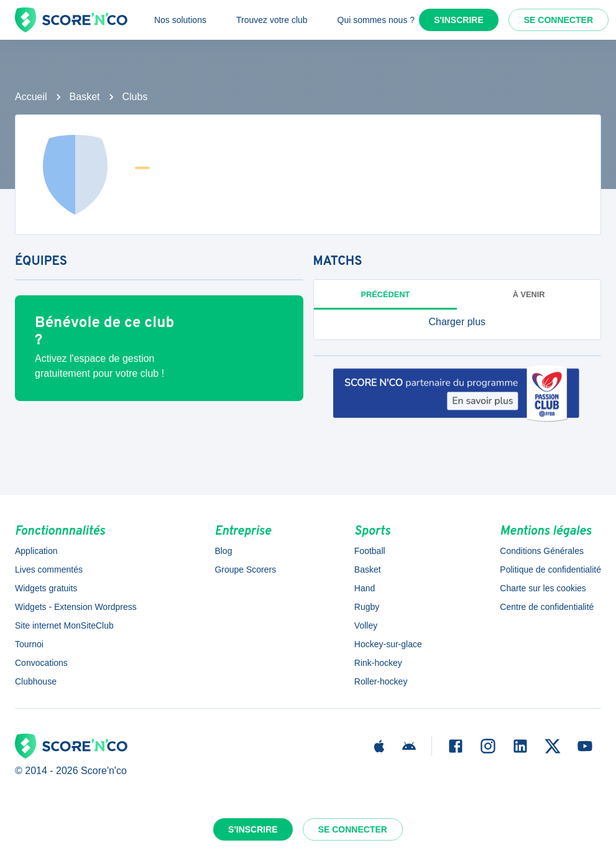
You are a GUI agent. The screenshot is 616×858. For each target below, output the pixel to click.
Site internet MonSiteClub (64, 625)
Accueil (31, 97)
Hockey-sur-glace (388, 644)
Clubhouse (36, 681)
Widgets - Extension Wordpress (76, 607)
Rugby (367, 607)
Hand (365, 588)
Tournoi (29, 644)
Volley (366, 625)
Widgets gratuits (46, 588)
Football (370, 551)
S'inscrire (459, 20)
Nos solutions (180, 20)
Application (36, 551)
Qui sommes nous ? (376, 20)
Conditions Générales (542, 551)
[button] (457, 322)
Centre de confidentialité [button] (547, 607)
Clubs (135, 97)
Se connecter (559, 20)
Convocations (41, 663)
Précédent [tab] (385, 294)
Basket (85, 97)
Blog (223, 551)
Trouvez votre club (272, 20)
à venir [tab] (529, 294)
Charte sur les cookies (543, 588)
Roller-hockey (381, 681)
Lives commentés (49, 570)
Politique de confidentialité (550, 570)
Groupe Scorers (245, 570)
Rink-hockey (378, 663)
